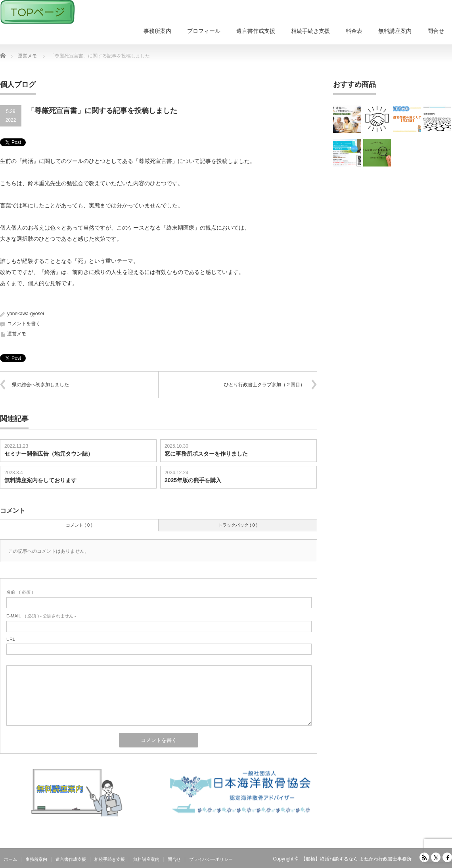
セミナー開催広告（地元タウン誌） (49, 454)
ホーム (11, 859)
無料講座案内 (395, 31)
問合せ (436, 31)
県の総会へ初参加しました (40, 385)
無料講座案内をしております (40, 480)
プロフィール (204, 31)
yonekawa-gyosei (26, 314)
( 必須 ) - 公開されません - (41, 616)
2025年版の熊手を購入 (193, 480)
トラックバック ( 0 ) (238, 525)
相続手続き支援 (310, 31)
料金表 (354, 31)
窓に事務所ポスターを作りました (206, 454)
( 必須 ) (20, 592)
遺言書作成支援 (256, 31)
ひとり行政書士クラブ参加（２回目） (264, 385)
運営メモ (17, 334)
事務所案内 (157, 31)
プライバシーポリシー (211, 859)
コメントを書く (24, 324)
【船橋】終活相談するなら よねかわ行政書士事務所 (356, 859)
